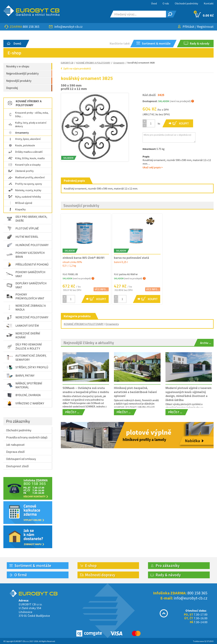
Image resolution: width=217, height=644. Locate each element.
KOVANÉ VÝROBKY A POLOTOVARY (24, 103)
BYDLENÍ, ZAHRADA (23, 395)
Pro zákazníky (18, 421)
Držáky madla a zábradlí (25, 152)
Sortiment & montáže (33, 566)
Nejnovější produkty (19, 81)
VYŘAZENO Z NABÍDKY (25, 403)
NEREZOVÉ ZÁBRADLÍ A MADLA (26, 308)
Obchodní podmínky (186, 3)
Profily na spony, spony (25, 184)
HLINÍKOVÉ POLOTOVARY (27, 245)
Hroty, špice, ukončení (24, 139)
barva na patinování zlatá (131, 258)
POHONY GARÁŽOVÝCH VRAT (26, 274)
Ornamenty (18, 133)
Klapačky (17, 209)
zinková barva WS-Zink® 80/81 (84, 258)
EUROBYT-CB (67, 63)
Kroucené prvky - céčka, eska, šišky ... (28, 114)
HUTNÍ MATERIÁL (22, 237)
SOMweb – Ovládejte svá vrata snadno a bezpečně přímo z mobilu (86, 390)
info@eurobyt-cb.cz (68, 27)
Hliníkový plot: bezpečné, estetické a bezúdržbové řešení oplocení (135, 392)
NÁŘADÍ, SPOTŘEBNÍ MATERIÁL (24, 385)
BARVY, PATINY (20, 376)
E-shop (91, 566)
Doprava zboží (15, 452)
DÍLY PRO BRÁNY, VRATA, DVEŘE (27, 219)
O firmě (21, 575)
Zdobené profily (21, 171)
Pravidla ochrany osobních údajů (27, 437)
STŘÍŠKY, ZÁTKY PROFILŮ (27, 367)
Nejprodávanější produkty (22, 73)
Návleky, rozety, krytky (25, 190)
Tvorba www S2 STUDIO (203, 641)
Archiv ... (206, 343)
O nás (166, 3)
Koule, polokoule (22, 145)
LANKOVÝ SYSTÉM (22, 326)
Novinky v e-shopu (18, 66)
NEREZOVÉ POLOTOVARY (27, 317)
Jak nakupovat (15, 445)
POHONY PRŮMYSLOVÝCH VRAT (25, 296)
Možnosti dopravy (100, 575)
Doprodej (12, 88)
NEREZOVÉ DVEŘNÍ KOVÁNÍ (23, 335)
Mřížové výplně (20, 203)
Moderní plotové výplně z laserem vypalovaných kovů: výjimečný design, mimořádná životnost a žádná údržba (188, 394)
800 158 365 (31, 27)
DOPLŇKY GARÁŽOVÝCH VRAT (26, 285)
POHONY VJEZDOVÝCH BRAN (25, 255)
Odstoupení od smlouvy (21, 459)
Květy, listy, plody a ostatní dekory (27, 124)
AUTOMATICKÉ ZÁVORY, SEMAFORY (26, 357)
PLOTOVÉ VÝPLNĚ (22, 228)
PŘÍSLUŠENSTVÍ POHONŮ (27, 264)
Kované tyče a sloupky (24, 165)
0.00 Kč (204, 15)
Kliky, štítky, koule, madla (26, 158)
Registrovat (205, 27)
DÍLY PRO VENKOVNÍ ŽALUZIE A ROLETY (24, 346)
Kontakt (209, 3)
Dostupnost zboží (17, 466)
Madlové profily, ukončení (26, 177)
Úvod (154, 3)
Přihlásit (189, 27)
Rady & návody (168, 575)
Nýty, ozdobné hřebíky (24, 197)
